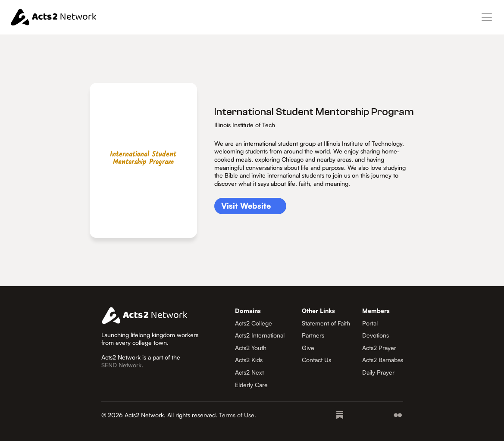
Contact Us (316, 360)
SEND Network (121, 365)
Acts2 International (260, 335)
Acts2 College (254, 323)
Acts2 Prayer (379, 348)
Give (308, 348)
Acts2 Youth (251, 348)
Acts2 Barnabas (383, 360)
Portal (370, 323)
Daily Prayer (378, 372)
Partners (313, 335)
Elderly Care (251, 385)
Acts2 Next (249, 372)
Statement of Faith (326, 323)
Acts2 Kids (249, 360)
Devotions (376, 335)
